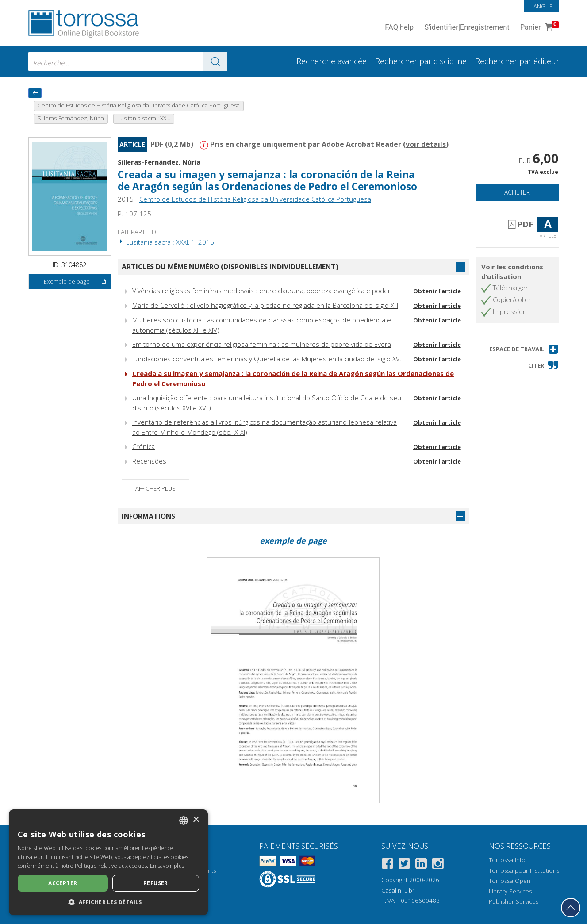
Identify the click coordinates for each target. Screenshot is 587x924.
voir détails (426, 144)
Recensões (149, 461)
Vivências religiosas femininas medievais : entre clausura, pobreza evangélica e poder (261, 291)
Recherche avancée (333, 61)
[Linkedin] (421, 865)
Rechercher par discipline (421, 61)
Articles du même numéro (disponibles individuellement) (230, 267)
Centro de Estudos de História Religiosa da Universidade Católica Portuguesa (255, 199)
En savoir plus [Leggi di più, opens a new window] (167, 866)
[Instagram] (438, 865)
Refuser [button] (156, 883)
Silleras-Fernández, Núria (159, 162)
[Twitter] (404, 865)
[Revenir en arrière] (35, 93)
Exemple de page (75, 282)
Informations (148, 516)
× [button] (196, 820)
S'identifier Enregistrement (467, 28)
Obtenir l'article (437, 291)
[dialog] (108, 862)
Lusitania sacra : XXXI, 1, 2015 (166, 242)
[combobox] (128, 61)
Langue (541, 6)
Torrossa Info (507, 860)
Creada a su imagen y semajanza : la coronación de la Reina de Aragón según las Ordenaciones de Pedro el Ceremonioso (267, 180)
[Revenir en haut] (571, 908)
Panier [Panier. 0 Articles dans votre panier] (539, 28)
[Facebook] (387, 865)
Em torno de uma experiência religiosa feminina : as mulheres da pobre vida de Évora (262, 344)
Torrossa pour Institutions (524, 870)
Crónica (144, 446)
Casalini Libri (399, 890)
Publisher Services (514, 901)
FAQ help (399, 28)
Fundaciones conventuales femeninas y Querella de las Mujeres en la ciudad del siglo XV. (267, 359)
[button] (524, 349)
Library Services (510, 891)
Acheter (517, 192)
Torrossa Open (510, 881)
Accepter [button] (63, 883)
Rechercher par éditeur (517, 61)
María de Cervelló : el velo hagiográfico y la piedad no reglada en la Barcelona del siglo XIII (265, 305)
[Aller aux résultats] (215, 61)
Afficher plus (155, 488)
